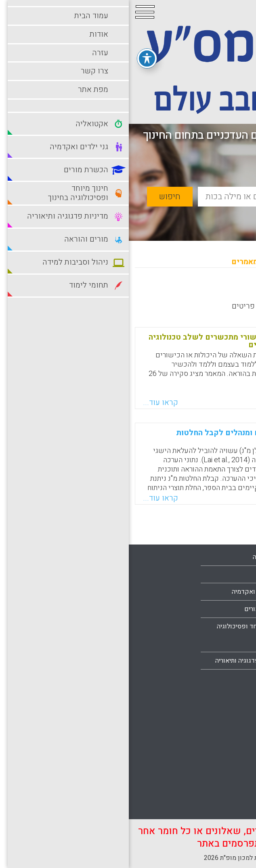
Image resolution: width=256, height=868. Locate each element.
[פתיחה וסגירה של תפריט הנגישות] (18, 56)
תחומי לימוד (226, 789)
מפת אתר (230, 661)
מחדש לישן (225, 291)
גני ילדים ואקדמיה (127, 592)
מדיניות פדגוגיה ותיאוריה (119, 661)
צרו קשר (231, 643)
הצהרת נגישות (223, 678)
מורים (144, 678)
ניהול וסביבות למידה (215, 720)
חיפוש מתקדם (207, 216)
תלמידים (231, 807)
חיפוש (41, 197)
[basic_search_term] (153, 197)
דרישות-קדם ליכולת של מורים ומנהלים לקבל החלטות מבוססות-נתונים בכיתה (138, 437)
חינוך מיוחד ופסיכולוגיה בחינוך (120, 635)
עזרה (235, 626)
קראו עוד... (32, 403)
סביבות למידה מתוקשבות (209, 738)
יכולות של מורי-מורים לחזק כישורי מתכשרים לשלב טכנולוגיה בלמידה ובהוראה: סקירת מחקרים (125, 341)
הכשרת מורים (133, 609)
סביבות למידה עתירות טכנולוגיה (214, 764)
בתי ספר (140, 574)
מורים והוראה (225, 703)
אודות (234, 609)
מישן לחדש (178, 291)
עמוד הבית (228, 591)
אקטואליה (137, 557)
